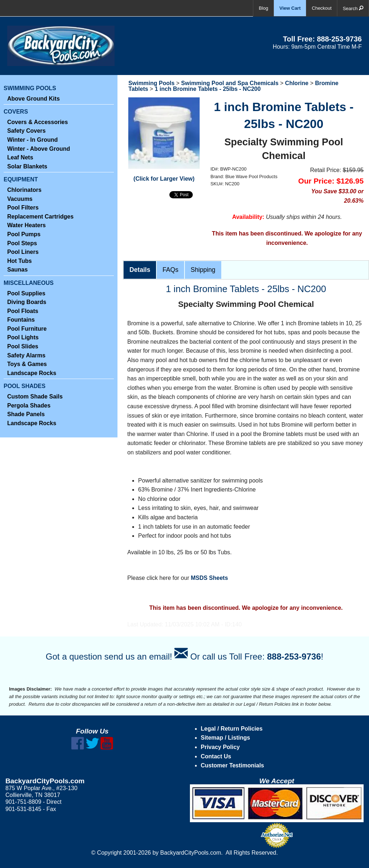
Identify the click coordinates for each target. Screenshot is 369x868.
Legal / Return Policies (232, 729)
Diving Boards (27, 302)
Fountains (21, 320)
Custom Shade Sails (35, 396)
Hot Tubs (19, 261)
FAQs (170, 270)
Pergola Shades (29, 406)
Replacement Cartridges (40, 217)
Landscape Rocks (32, 373)
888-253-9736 (339, 39)
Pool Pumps (24, 234)
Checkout (322, 8)
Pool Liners (23, 252)
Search (353, 8)
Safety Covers (26, 131)
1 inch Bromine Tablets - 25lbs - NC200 (208, 89)
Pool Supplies (26, 293)
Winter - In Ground (32, 140)
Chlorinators (24, 190)
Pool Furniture (27, 329)
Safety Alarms (26, 355)
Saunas (17, 270)
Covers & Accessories (37, 122)
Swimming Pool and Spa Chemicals (230, 83)
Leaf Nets (20, 157)
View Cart (290, 8)
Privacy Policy (220, 747)
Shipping (203, 270)
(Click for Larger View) (164, 179)
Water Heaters (26, 225)
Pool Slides (23, 346)
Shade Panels (26, 414)
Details (140, 270)
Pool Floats (23, 311)
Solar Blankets (27, 166)
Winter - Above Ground (39, 149)
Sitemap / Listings (225, 738)
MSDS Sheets (209, 578)
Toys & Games (27, 364)
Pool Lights (23, 337)
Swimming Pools (151, 83)
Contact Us (216, 756)
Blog (263, 8)
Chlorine (297, 83)
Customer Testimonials (232, 765)
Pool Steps (22, 243)
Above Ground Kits (34, 99)
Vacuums (20, 199)
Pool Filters (23, 208)
